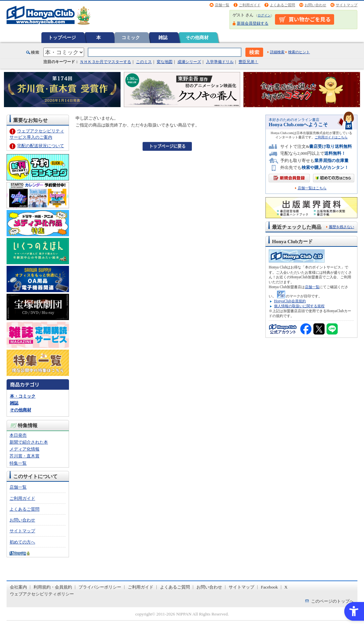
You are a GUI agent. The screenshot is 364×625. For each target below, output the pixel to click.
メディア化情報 (24, 449)
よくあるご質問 (282, 5)
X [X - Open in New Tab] (286, 587)
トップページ (62, 37)
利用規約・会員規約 (53, 587)
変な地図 (165, 62)
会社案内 (18, 587)
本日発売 (18, 435)
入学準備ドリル (220, 62)
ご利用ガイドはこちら (331, 137)
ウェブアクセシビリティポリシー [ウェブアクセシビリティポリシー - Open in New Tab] (42, 594)
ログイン (264, 15)
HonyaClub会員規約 (290, 301)
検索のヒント (299, 52)
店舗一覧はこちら (312, 188)
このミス (144, 62)
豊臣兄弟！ (248, 62)
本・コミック (23, 396)
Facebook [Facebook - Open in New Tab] (269, 587)
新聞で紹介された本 (29, 442)
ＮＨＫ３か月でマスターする (105, 62)
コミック (131, 37)
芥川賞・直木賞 (24, 456)
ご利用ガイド (250, 5)
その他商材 (197, 37)
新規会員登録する (253, 23)
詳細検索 (277, 52)
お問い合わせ (315, 5)
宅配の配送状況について (41, 146)
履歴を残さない (341, 227)
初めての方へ (22, 542)
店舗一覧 (222, 5)
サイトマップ (347, 5)
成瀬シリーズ (189, 62)
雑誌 (163, 37)
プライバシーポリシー (100, 587)
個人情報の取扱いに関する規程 (299, 306)
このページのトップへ (332, 601)
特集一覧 (18, 463)
